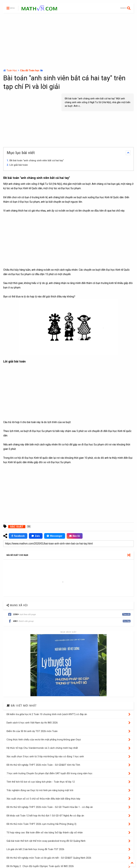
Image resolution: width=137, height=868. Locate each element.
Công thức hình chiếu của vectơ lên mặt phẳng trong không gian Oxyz (44, 740)
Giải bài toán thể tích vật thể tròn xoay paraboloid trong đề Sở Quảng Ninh (46, 841)
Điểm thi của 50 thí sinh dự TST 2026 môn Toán (32, 731)
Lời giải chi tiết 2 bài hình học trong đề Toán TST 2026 (35, 849)
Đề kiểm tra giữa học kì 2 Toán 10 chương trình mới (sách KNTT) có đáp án (47, 714)
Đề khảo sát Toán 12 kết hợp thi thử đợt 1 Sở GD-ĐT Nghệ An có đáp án (45, 816)
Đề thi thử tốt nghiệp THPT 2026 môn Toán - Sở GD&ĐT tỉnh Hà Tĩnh (43, 765)
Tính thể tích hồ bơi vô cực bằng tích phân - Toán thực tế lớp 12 (41, 782)
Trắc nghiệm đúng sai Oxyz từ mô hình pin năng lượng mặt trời (40, 790)
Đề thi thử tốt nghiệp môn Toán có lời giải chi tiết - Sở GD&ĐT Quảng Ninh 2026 (49, 858)
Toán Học (12, 70)
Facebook (18, 536)
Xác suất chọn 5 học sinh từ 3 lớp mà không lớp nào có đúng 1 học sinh (45, 756)
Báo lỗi (75, 536)
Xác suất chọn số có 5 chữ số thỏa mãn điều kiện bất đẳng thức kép (43, 799)
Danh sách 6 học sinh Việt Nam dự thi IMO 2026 (32, 723)
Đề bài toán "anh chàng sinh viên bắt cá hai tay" (37, 160)
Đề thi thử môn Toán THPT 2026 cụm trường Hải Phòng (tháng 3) (41, 824)
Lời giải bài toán (19, 165)
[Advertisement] (68, 41)
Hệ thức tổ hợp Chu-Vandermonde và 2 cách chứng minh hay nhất (42, 748)
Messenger (55, 536)
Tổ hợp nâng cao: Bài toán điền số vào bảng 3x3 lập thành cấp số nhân (45, 833)
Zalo (36, 536)
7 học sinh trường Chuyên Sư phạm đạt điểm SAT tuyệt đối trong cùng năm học (49, 773)
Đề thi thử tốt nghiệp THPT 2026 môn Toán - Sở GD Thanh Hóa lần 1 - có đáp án (50, 807)
